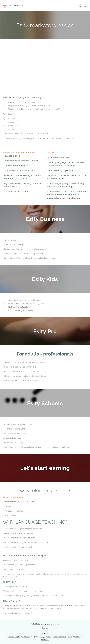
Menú (85, 6)
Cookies (45, 628)
